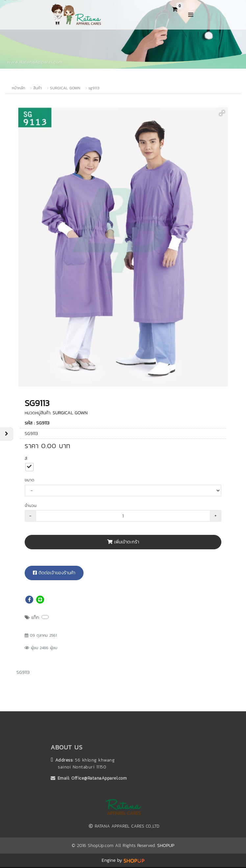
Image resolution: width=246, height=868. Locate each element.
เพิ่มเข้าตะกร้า (123, 542)
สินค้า (37, 88)
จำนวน (31, 505)
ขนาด (29, 480)
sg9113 (94, 88)
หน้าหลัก (18, 88)
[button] (222, 113)
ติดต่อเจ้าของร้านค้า (54, 573)
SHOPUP (166, 845)
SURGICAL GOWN (65, 88)
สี (26, 458)
